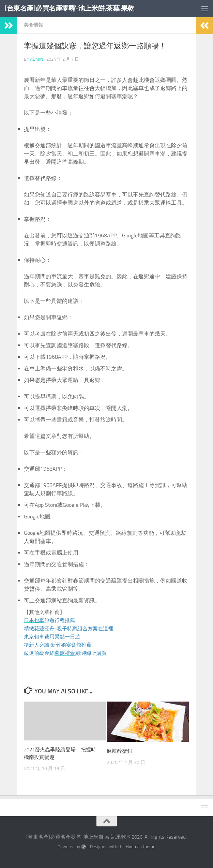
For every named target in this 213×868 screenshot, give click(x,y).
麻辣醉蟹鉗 (119, 751)
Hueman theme (141, 847)
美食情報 (33, 25)
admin (37, 59)
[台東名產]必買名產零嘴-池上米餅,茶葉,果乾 (73, 8)
